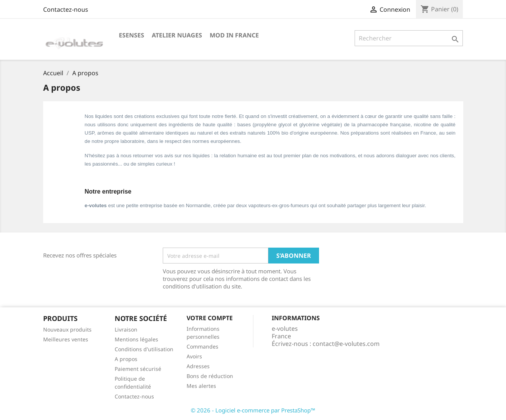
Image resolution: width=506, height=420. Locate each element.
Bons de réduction (210, 376)
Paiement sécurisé (138, 369)
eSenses (132, 35)
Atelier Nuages (177, 35)
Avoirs (194, 356)
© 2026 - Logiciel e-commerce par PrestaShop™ (253, 410)
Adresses (198, 366)
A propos (126, 359)
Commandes (202, 346)
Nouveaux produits (67, 329)
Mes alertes (201, 386)
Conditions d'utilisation (144, 349)
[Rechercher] (409, 38)
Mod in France (234, 35)
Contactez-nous (66, 9)
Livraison (126, 329)
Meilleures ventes (66, 339)
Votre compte (210, 318)
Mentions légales (136, 339)
